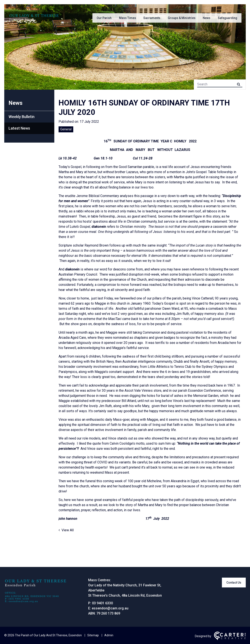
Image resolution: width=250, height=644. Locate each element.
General (66, 129)
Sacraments (152, 18)
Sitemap (93, 635)
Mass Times (128, 18)
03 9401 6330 (102, 603)
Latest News (19, 128)
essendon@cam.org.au (110, 608)
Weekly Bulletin (22, 117)
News (207, 18)
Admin (109, 635)
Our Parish (104, 18)
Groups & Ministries (182, 18)
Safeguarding (228, 18)
